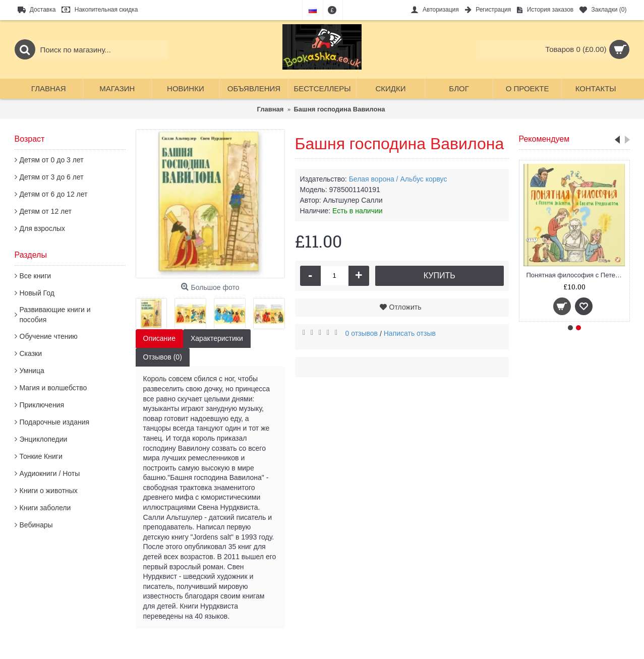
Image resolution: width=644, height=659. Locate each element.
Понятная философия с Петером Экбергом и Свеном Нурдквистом (576, 275)
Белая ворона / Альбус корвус (398, 179)
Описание (159, 338)
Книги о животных (49, 491)
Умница (32, 371)
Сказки (31, 353)
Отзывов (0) (163, 357)
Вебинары (36, 525)
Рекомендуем (544, 139)
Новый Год (37, 293)
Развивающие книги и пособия (55, 315)
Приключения (42, 405)
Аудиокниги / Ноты (50, 473)
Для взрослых (43, 228)
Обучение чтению (49, 336)
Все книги (36, 276)
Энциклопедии (44, 439)
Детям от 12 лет (46, 211)
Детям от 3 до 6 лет (52, 177)
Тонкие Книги (41, 456)
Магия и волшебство (53, 388)
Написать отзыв (410, 333)
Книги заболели (45, 508)
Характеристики (217, 338)
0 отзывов (362, 333)
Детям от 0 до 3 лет (52, 160)
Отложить (405, 307)
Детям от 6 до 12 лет (54, 194)
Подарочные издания (55, 422)
